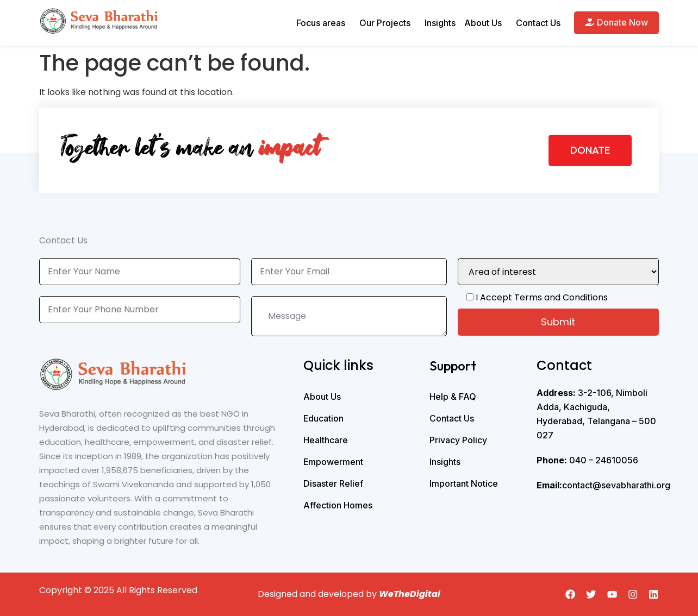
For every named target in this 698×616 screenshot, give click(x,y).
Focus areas (321, 23)
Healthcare (326, 440)
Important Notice (464, 483)
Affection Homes (338, 505)
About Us (483, 23)
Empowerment (333, 462)
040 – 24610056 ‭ (588, 460)
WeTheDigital (410, 594)
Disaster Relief (333, 483)
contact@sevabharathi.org (603, 485)
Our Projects (385, 23)
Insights (440, 23)
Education (323, 418)
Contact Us (538, 23)
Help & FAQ (453, 397)
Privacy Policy (458, 440)
